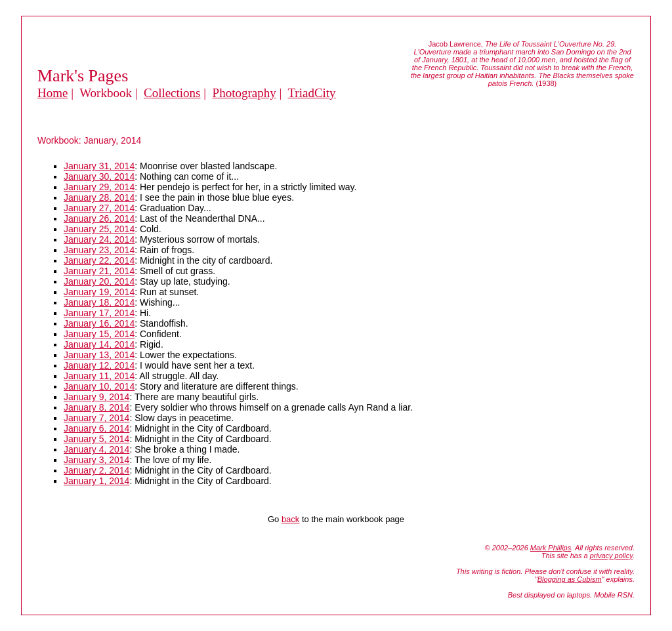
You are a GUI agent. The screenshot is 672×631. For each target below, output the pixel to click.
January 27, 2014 (99, 208)
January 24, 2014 (99, 239)
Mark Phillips (551, 548)
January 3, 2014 (96, 460)
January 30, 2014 (99, 176)
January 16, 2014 (99, 323)
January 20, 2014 (99, 281)
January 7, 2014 (96, 418)
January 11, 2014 (99, 376)
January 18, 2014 (99, 302)
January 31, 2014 (99, 166)
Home (52, 93)
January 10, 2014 (99, 386)
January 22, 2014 (99, 260)
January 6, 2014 (96, 428)
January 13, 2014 (99, 355)
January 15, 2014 (99, 334)
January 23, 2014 (99, 250)
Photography (244, 93)
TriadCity (311, 93)
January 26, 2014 (99, 218)
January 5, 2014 (96, 439)
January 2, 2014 (96, 470)
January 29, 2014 (99, 187)
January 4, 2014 (96, 449)
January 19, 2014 (99, 292)
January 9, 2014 (96, 397)
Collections (172, 93)
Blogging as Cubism (570, 579)
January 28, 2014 (99, 197)
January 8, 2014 (96, 407)
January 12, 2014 (99, 365)
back (290, 519)
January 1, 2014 (96, 481)
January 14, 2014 (99, 344)
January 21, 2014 (99, 271)
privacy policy (611, 556)
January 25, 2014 (99, 229)
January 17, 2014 (99, 313)
